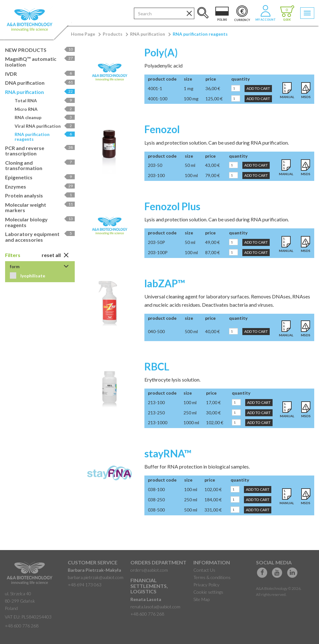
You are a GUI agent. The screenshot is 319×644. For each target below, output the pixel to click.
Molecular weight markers (40, 208)
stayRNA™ (168, 453)
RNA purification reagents (200, 34)
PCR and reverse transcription (40, 151)
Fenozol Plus (172, 206)
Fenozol (162, 129)
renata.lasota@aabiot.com (155, 607)
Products (113, 34)
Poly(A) (161, 52)
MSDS (306, 97)
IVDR (40, 74)
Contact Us (204, 570)
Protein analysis (40, 195)
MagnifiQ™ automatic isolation (40, 62)
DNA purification (40, 83)
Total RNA (45, 100)
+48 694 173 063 (85, 585)
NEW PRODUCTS (40, 50)
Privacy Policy (206, 585)
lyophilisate (32, 276)
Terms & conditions (212, 577)
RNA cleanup (45, 117)
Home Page (83, 34)
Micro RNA (45, 109)
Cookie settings (208, 592)
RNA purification (148, 34)
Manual (287, 97)
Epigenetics (40, 177)
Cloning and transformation (40, 165)
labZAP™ (165, 283)
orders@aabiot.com (149, 570)
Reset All (55, 255)
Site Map (201, 599)
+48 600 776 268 (22, 626)
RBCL (157, 366)
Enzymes (40, 186)
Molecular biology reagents (40, 222)
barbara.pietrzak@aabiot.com (96, 577)
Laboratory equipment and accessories (40, 237)
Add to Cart (258, 88)
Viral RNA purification (45, 126)
